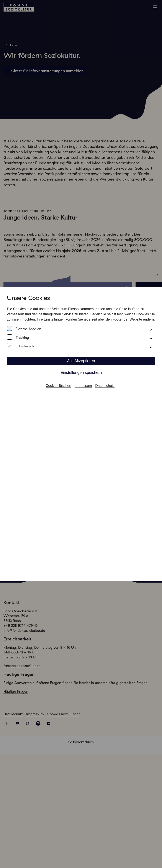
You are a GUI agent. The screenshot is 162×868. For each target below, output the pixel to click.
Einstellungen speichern (81, 373)
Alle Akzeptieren (81, 361)
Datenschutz (105, 386)
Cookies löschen (58, 386)
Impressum (83, 386)
